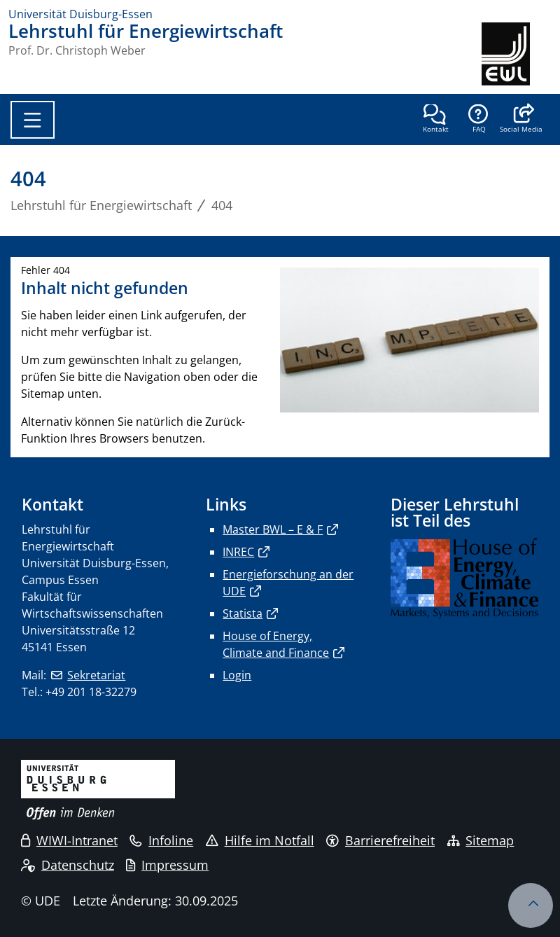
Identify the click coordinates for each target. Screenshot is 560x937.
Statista (243, 613)
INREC (238, 552)
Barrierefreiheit (380, 840)
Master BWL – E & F (273, 529)
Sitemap (481, 840)
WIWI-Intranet (69, 840)
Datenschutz (68, 865)
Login (237, 675)
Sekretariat (96, 675)
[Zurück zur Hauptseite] (517, 54)
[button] (521, 120)
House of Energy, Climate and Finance (276, 644)
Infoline (161, 840)
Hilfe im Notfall (260, 840)
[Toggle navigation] (33, 120)
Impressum (167, 865)
